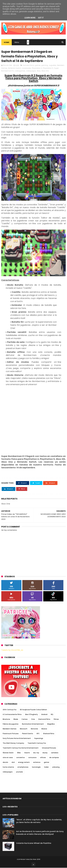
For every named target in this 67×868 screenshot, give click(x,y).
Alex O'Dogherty (31, 715)
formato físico (28, 66)
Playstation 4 (37, 68)
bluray (45, 753)
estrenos (37, 763)
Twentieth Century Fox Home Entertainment (21, 748)
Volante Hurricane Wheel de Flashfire (34, 843)
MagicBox (51, 724)
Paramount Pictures (11, 734)
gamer (38, 66)
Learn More (30, 18)
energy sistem (24, 763)
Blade (16, 719)
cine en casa (8, 758)
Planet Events (28, 734)
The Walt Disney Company (13, 743)
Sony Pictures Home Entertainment (17, 739)
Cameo (25, 719)
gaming (45, 66)
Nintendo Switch (15, 68)
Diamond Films (44, 719)
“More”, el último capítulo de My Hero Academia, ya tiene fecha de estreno (39, 821)
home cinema (8, 767)
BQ (52, 715)
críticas (43, 758)
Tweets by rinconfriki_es (12, 650)
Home (7, 42)
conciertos (21, 758)
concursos (32, 758)
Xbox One (45, 71)
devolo (5, 763)
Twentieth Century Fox (37, 743)
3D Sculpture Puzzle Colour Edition (33, 710)
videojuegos (31, 71)
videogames (20, 71)
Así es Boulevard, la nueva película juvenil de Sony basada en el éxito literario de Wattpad (40, 833)
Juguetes (52, 66)
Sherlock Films (49, 734)
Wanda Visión (8, 753)
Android (44, 715)
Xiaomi (27, 753)
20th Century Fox (10, 710)
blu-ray (36, 753)
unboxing (56, 767)
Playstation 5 (48, 68)
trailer (46, 767)
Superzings (39, 739)
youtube (19, 772)
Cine (33, 719)
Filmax (56, 719)
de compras (54, 758)
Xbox (39, 71)
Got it (41, 18)
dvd (13, 763)
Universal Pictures (49, 748)
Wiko (19, 753)
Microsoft (24, 729)
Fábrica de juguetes (11, 724)
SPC (38, 734)
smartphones (23, 767)
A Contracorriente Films (12, 715)
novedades (26, 68)
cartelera (55, 753)
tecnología (36, 767)
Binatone (6, 719)
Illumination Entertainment (33, 724)
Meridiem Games (10, 729)
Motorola (34, 729)
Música (44, 729)
